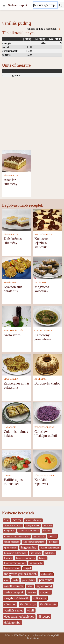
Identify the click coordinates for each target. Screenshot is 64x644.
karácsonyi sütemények (15, 553)
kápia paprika (36, 563)
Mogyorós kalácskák (42, 289)
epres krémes (10, 548)
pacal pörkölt (29, 580)
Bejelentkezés (34, 638)
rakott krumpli (14, 586)
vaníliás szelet (13, 610)
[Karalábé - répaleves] (47, 461)
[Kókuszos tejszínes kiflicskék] (47, 220)
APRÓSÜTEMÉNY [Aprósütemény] (43, 234)
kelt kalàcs (36, 553)
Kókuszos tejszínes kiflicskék (41, 243)
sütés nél (10, 604)
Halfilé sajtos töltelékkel (13, 482)
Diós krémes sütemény (13, 241)
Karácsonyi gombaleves (43, 337)
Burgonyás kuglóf (47, 383)
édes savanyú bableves (19, 616)
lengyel (27, 568)
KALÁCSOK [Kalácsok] (40, 283)
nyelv (15, 580)
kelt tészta (50, 553)
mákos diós (47, 574)
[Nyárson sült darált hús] (17, 268)
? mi (6, 520)
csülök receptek (12, 542)
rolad (30, 586)
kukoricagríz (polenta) (15, 563)
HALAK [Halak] (8, 475)
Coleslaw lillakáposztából (46, 434)
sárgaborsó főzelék (17, 598)
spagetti (45, 592)
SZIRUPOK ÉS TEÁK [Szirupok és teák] (14, 331)
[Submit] (61, 5)
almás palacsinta (33, 520)
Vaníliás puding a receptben (44, 29)
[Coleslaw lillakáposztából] (47, 413)
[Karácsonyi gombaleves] (47, 316)
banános (47, 531)
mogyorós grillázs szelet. (21, 574)
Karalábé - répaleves (42, 482)
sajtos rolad (44, 586)
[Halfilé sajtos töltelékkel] (17, 461)
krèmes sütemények (26, 558)
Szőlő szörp (12, 335)
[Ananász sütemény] (17, 161)
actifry (17, 520)
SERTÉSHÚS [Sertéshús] (10, 283)
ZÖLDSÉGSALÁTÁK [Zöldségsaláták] (45, 427)
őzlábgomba (12, 623)
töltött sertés (48, 604)
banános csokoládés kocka (17, 537)
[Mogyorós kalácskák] (47, 268)
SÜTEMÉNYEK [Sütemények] (11, 175)
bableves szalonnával (29, 531)
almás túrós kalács (13, 526)
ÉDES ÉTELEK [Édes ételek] (11, 379)
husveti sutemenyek (50, 548)
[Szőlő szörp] (17, 316)
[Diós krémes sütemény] (17, 220)
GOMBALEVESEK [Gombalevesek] (43, 331)
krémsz (42, 558)
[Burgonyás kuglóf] (47, 364)
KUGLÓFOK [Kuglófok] (40, 379)
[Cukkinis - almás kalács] (17, 413)
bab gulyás (9, 531)
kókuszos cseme (12, 568)
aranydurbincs (33, 526)
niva (6, 580)
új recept (44, 616)
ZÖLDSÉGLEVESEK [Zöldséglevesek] (44, 475)
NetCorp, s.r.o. (26, 635)
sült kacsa (40, 598)
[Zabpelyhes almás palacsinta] (17, 364)
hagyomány (29, 547)
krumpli (8, 558)
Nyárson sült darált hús (13, 289)
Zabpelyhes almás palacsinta (17, 385)
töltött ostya (28, 604)
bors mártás (39, 537)
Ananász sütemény (11, 182)
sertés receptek (14, 592)
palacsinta (46, 580)
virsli (30, 610)
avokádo (48, 526)
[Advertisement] (32, 117)
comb (52, 536)
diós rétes (53, 542)
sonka (32, 592)
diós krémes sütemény (34, 542)
